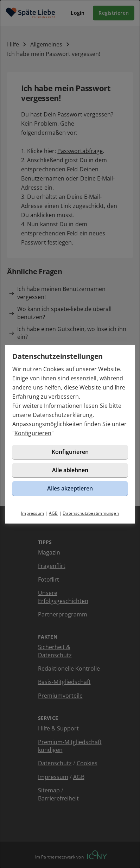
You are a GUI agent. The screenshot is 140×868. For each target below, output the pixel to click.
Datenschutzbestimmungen (91, 513)
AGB (53, 513)
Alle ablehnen (70, 470)
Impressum (33, 513)
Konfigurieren (33, 433)
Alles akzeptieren (70, 488)
